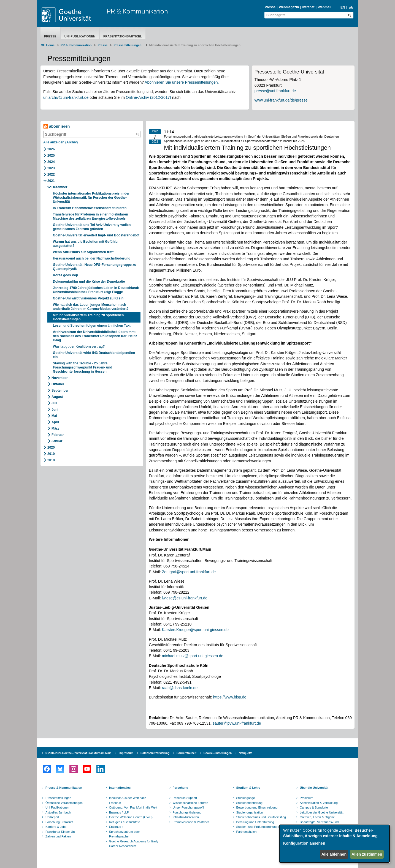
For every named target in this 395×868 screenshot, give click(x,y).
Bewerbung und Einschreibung (257, 807)
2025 (51, 155)
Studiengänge (245, 798)
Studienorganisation (249, 812)
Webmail (325, 7)
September (60, 391)
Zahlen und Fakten (58, 836)
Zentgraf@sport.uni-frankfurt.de (189, 572)
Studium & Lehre (248, 788)
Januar (57, 441)
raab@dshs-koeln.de (180, 688)
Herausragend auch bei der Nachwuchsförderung (92, 258)
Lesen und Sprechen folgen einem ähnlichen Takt (92, 326)
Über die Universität (314, 788)
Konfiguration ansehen (304, 843)
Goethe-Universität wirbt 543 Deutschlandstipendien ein (94, 355)
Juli (54, 403)
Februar (58, 435)
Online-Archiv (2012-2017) (148, 97)
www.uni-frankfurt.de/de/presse (281, 100)
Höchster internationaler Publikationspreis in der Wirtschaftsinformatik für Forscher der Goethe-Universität (91, 198)
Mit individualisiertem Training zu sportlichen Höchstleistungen (88, 317)
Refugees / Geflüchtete (125, 822)
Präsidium (306, 798)
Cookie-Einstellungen (218, 753)
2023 (51, 168)
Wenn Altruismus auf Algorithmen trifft (84, 252)
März (55, 428)
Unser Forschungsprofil (188, 807)
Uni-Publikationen (80, 36)
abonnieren (56, 126)
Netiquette (246, 753)
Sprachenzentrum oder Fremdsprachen (125, 834)
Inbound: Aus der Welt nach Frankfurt (128, 800)
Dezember (59, 187)
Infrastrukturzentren (186, 817)
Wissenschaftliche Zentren (190, 803)
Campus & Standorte (314, 807)
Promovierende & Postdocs (191, 822)
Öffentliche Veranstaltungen (64, 803)
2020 (51, 447)
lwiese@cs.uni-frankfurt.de (185, 598)
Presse (270, 7)
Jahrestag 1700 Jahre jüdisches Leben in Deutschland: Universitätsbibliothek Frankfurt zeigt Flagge (96, 290)
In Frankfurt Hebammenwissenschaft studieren (90, 208)
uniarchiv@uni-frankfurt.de (66, 97)
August (57, 397)
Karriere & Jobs (56, 827)
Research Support (185, 798)
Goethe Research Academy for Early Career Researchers (134, 844)
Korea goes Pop (65, 275)
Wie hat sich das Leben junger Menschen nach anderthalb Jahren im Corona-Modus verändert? (91, 307)
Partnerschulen (246, 832)
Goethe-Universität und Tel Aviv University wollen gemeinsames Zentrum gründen (92, 227)
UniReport (52, 817)
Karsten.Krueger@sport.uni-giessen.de (195, 630)
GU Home (48, 45)
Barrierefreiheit (186, 753)
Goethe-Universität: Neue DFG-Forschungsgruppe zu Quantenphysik (95, 267)
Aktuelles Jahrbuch (58, 812)
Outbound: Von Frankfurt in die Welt (133, 807)
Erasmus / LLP (119, 812)
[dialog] (334, 844)
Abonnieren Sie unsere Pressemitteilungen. (182, 82)
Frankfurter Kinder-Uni (60, 832)
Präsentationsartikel (123, 36)
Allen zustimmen (367, 854)
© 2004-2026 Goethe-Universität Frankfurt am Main (79, 753)
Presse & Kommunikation (64, 788)
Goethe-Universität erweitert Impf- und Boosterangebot (96, 235)
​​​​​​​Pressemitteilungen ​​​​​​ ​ (128, 45)
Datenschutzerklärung (155, 753)
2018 (51, 460)
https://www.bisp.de (230, 697)
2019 (51, 454)
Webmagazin (289, 7)
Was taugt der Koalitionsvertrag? (79, 346)
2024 (51, 162)
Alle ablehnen (334, 854)
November (60, 378)
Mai (54, 416)
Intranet (308, 7)
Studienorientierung (249, 803)
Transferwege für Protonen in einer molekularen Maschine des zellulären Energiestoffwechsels (90, 216)
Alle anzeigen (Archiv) (60, 142)
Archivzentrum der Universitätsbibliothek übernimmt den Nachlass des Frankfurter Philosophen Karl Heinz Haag (95, 336)
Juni (55, 410)
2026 (51, 149)
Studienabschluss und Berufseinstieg (261, 817)
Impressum (126, 753)
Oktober (58, 384)
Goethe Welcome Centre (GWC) (131, 817)
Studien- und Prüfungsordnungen (258, 827)
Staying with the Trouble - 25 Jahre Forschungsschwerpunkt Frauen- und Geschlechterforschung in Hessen (82, 367)
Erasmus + (116, 827)
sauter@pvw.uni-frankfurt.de (237, 723)
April (55, 422)
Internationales (120, 788)
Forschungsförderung (187, 812)
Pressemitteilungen (58, 798)
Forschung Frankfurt (59, 822)
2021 (51, 181)
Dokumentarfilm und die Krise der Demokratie (89, 282)
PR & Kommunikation (137, 11)
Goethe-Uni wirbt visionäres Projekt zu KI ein (88, 298)
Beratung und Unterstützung (255, 822)
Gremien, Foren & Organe (317, 817)
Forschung (181, 788)
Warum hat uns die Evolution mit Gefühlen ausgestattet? (86, 244)
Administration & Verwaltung (319, 803)
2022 (51, 174)
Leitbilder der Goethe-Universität (321, 812)
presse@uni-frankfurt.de (275, 91)
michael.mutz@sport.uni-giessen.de (193, 656)
